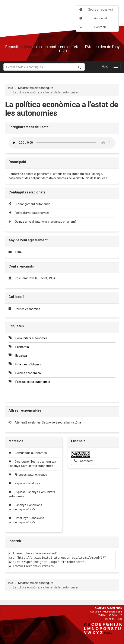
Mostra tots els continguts (36, 88)
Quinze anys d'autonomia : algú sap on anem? (42, 222)
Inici (11, 88)
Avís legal (93, 18)
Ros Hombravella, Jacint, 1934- (36, 278)
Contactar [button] (84, 461)
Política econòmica (27, 309)
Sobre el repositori (96, 10)
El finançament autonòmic (29, 204)
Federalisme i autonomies (29, 213)
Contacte (93, 27)
